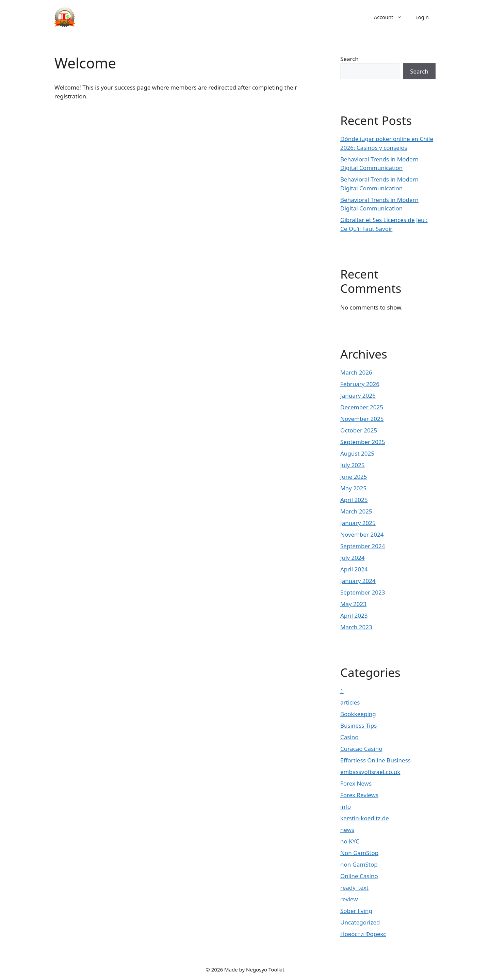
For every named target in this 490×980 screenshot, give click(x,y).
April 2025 (354, 500)
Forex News (356, 783)
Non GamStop (359, 853)
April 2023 (354, 615)
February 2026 (360, 384)
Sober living (356, 911)
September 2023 (363, 592)
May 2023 (353, 604)
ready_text (354, 888)
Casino (349, 737)
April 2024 (354, 569)
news (347, 830)
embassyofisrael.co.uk (370, 772)
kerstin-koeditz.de (365, 818)
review (349, 899)
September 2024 (363, 546)
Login (422, 17)
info (346, 807)
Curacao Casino (361, 749)
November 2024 (362, 534)
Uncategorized (360, 922)
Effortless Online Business (375, 760)
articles (350, 702)
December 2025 (362, 407)
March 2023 (356, 627)
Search (349, 59)
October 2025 (359, 430)
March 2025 (356, 511)
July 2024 (353, 558)
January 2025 (358, 523)
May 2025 (353, 488)
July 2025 (353, 465)
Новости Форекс (363, 934)
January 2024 (358, 581)
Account (391, 17)
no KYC (350, 841)
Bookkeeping (358, 714)
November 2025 (362, 419)
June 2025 (354, 477)
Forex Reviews (359, 795)
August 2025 (357, 453)
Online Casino (359, 876)
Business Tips (358, 725)
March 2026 (356, 372)
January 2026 (358, 396)
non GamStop (359, 864)
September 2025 (363, 442)
